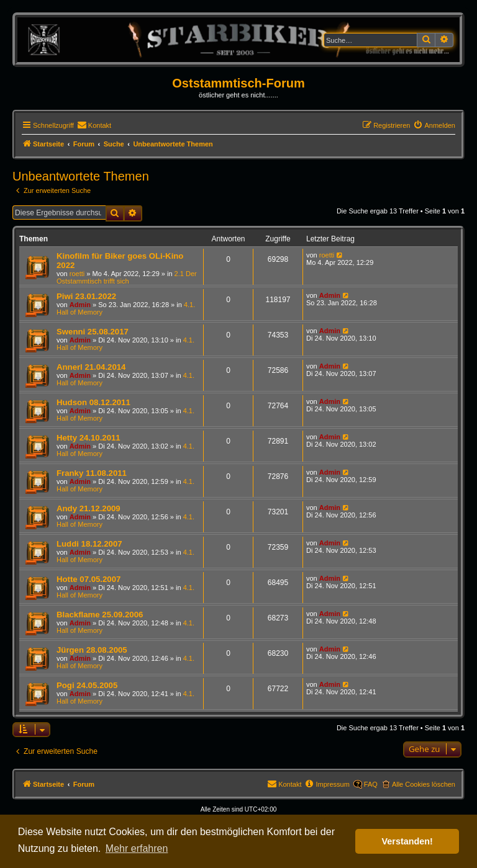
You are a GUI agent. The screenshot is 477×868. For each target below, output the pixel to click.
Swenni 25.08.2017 (93, 332)
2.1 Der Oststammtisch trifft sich (127, 277)
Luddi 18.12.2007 (89, 544)
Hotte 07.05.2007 (89, 579)
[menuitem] (94, 125)
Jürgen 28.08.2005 (92, 650)
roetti (77, 274)
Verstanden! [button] (407, 841)
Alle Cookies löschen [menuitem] (424, 784)
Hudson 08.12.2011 (93, 402)
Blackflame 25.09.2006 (100, 615)
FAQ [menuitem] (371, 784)
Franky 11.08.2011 (92, 473)
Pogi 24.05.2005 (87, 685)
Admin (80, 305)
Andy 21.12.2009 (89, 508)
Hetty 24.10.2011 (89, 438)
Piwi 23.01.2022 (86, 296)
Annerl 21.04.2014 (91, 367)
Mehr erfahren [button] (137, 848)
